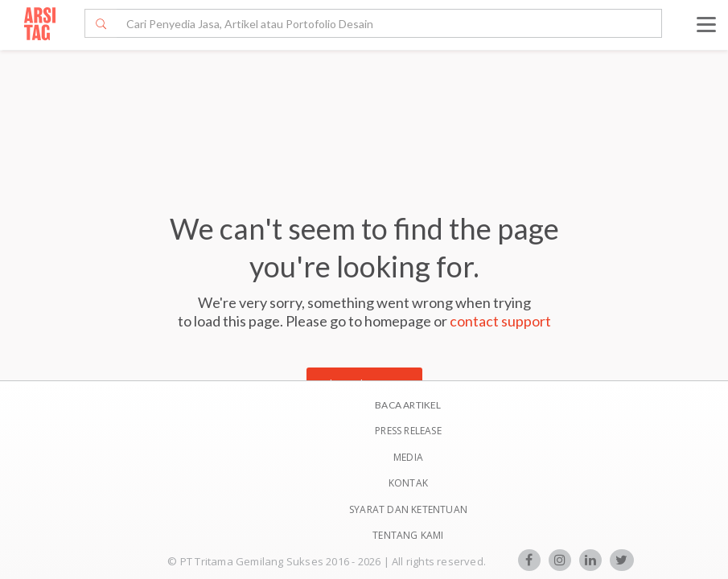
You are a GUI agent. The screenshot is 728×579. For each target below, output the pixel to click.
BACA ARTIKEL (408, 405)
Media (408, 457)
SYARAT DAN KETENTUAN (408, 509)
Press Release (408, 431)
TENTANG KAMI (408, 535)
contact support (500, 321)
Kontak (408, 483)
